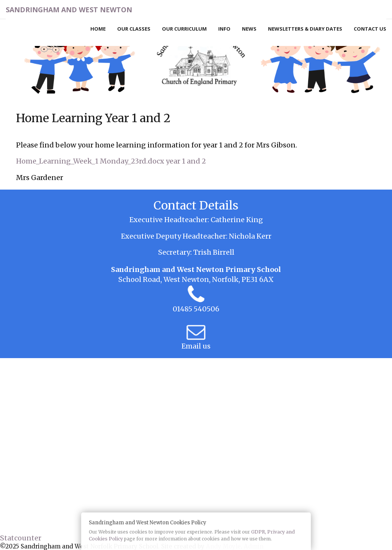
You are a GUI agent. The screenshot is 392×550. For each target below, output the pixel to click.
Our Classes (134, 29)
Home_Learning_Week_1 (57, 161)
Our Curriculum (184, 29)
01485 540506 (196, 309)
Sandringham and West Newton (69, 10)
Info (224, 29)
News (249, 29)
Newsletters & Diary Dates (305, 29)
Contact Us (370, 29)
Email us (196, 346)
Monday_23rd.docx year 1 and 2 (153, 161)
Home (98, 29)
